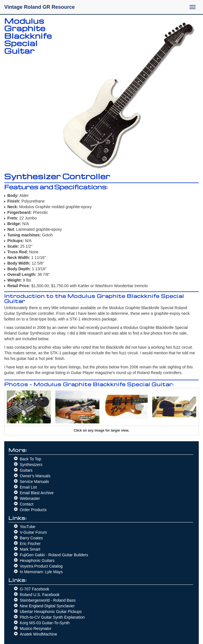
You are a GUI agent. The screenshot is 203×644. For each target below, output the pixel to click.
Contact (27, 504)
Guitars (26, 470)
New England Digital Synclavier (47, 606)
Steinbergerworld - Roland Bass (48, 600)
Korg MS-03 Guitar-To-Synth (45, 623)
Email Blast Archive (37, 493)
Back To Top (30, 459)
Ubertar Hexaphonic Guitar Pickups (51, 612)
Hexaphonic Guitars (37, 561)
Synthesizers (31, 465)
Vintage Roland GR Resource (40, 7)
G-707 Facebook (34, 589)
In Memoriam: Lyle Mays (41, 572)
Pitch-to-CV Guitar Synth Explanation (52, 617)
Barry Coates (31, 538)
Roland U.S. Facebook (40, 595)
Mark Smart (30, 549)
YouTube (28, 527)
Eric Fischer (30, 544)
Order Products (33, 510)
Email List (28, 487)
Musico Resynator (36, 628)
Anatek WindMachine (38, 634)
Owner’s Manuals (35, 476)
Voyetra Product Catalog (41, 566)
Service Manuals (34, 482)
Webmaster (30, 498)
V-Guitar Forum (33, 532)
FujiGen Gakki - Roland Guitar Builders (54, 555)
